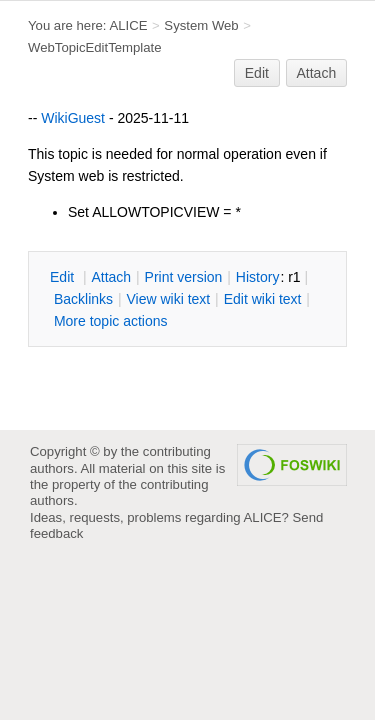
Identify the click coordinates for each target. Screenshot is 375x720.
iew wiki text (168, 299)
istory (258, 277)
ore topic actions (111, 321)
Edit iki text (263, 299)
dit (64, 277)
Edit (257, 73)
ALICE (128, 25)
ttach (111, 277)
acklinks (83, 299)
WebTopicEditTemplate (95, 47)
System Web (201, 25)
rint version (184, 277)
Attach (317, 73)
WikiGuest (73, 118)
